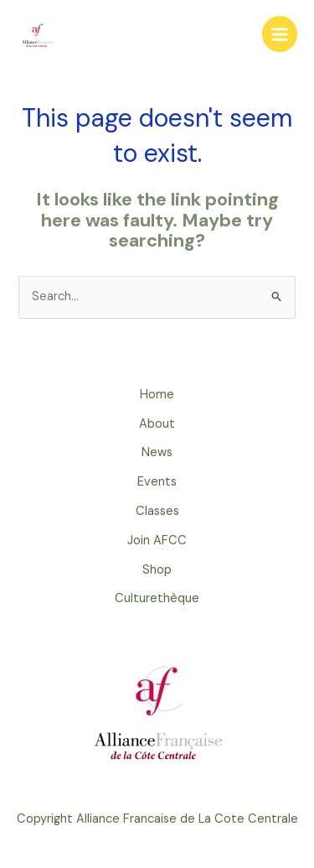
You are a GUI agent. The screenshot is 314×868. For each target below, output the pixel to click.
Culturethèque (157, 598)
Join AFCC (157, 541)
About (157, 424)
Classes (157, 511)
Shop (157, 570)
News (157, 452)
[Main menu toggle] (280, 34)
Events (157, 482)
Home (157, 395)
